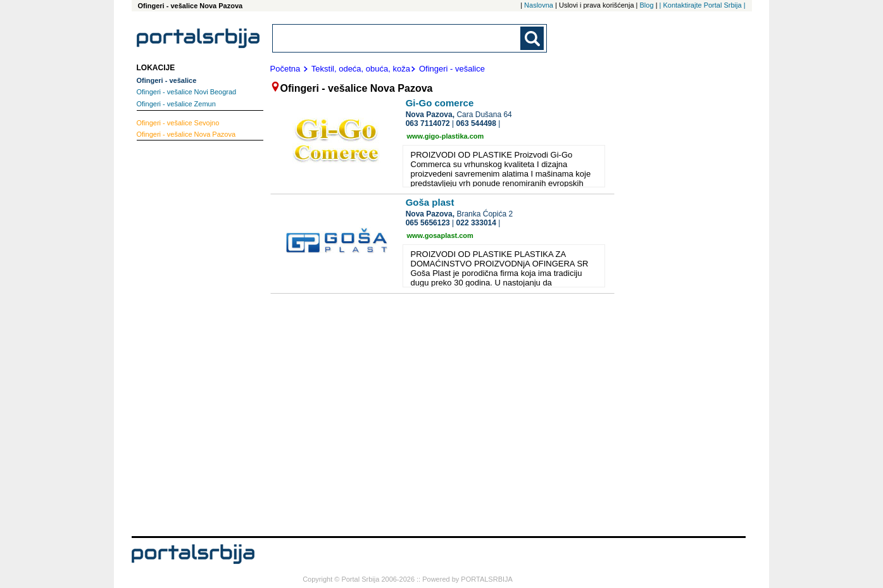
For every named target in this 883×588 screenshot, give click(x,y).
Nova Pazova (186, 134)
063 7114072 (428, 123)
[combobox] (398, 38)
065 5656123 (428, 223)
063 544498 (476, 123)
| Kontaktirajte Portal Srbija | (703, 5)
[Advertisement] (187, 337)
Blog (647, 5)
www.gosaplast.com (440, 235)
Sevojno (178, 123)
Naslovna (539, 5)
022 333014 (476, 223)
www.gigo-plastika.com (446, 136)
